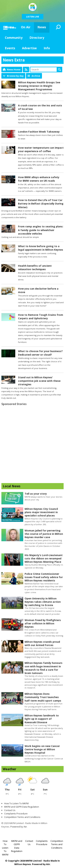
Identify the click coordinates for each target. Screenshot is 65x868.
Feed (26, 70)
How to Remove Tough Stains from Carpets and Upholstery (41, 317)
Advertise (29, 48)
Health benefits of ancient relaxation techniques (35, 267)
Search (59, 70)
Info (47, 48)
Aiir (48, 864)
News (42, 27)
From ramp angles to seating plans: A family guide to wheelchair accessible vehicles (41, 230)
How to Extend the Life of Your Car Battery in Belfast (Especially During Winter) (41, 204)
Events (10, 48)
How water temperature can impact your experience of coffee (41, 149)
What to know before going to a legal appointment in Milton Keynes (41, 248)
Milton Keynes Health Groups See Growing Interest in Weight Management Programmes (39, 86)
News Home (14, 70)
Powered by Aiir (19, 827)
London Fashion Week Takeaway (39, 132)
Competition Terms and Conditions (22, 817)
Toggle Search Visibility (58, 27)
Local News (12, 486)
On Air (26, 27)
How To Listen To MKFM (16, 803)
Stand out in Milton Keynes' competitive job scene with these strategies (39, 381)
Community (14, 38)
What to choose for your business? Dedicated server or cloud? (40, 353)
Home (9, 27)
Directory (37, 38)
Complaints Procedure (16, 814)
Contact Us (10, 810)
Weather (10, 769)
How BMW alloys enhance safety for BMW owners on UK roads (39, 179)
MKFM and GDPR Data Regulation (22, 807)
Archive (36, 76)
